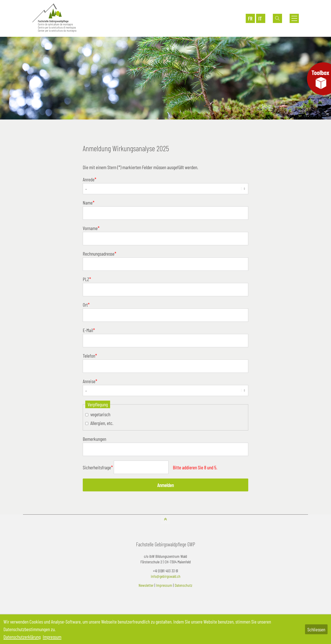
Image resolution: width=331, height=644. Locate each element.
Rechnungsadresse (100, 254)
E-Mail (89, 330)
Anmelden (165, 485)
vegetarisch (100, 414)
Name (89, 202)
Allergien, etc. (102, 423)
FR (250, 18)
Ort (86, 305)
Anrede (90, 179)
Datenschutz (184, 585)
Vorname (91, 228)
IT (260, 18)
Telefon (90, 356)
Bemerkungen (94, 439)
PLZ (87, 279)
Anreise (90, 381)
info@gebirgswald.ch (166, 576)
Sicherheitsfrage (98, 467)
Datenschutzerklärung (22, 637)
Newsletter (146, 585)
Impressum (164, 585)
